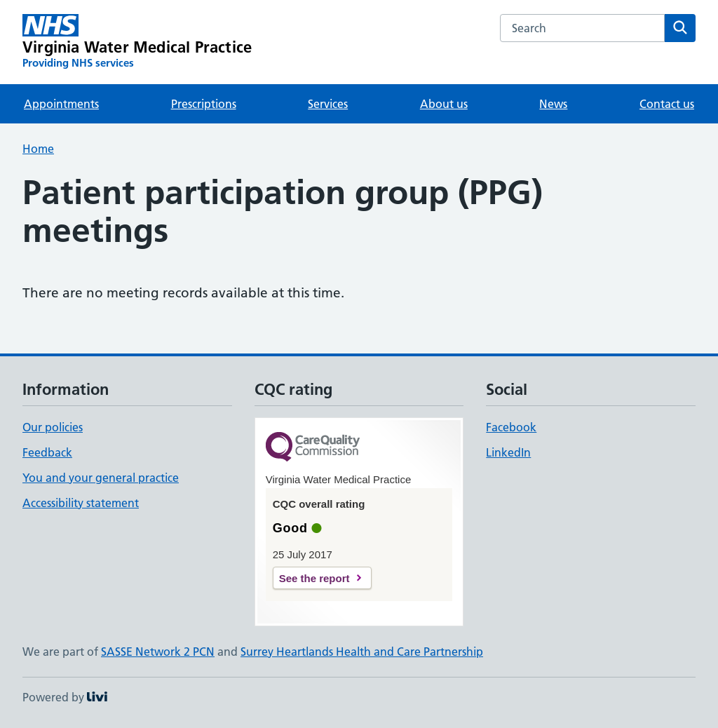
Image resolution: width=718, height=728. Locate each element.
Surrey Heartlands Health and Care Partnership (362, 652)
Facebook (511, 427)
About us (444, 104)
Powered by (65, 697)
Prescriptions (204, 104)
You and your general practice (101, 478)
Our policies (53, 427)
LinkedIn (508, 452)
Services (328, 104)
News (553, 104)
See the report (314, 578)
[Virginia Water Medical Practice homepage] (137, 42)
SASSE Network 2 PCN (158, 652)
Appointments (61, 104)
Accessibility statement (81, 503)
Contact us (667, 104)
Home (38, 149)
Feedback (47, 452)
